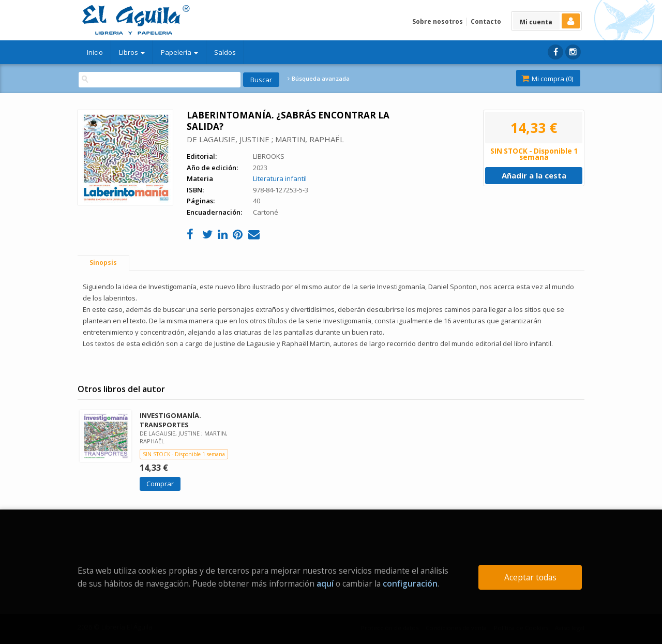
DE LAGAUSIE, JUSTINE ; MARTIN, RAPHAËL (265, 139)
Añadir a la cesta (534, 175)
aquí (325, 583)
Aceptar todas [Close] (530, 577)
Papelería (179, 52)
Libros (132, 52)
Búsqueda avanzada (319, 79)
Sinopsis (103, 263)
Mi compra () (547, 79)
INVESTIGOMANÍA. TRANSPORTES (170, 420)
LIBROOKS (269, 156)
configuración (410, 583)
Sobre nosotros (438, 21)
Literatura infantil (280, 178)
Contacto (486, 21)
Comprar (160, 484)
